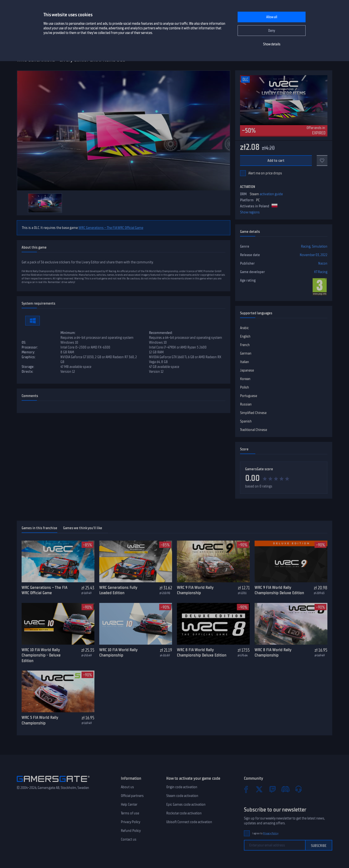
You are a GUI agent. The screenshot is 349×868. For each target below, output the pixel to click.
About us (127, 787)
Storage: (28, 367)
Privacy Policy (131, 822)
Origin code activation (182, 787)
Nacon (323, 263)
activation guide (271, 194)
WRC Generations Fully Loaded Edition (118, 590)
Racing (306, 246)
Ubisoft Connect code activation (189, 822)
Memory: (28, 352)
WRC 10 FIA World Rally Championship (118, 653)
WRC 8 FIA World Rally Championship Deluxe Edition (202, 653)
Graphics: (29, 357)
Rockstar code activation (184, 813)
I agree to (265, 833)
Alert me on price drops (265, 173)
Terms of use (130, 813)
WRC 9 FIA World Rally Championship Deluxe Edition (279, 590)
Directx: (27, 372)
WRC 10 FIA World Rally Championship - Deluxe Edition (41, 655)
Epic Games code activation (186, 804)
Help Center (129, 804)
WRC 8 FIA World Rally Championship (273, 653)
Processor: (30, 347)
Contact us (129, 839)
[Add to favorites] (322, 161)
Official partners (132, 796)
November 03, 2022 (314, 255)
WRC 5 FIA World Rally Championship (40, 720)
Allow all (272, 17)
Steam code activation (182, 796)
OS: (24, 342)
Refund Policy (131, 831)
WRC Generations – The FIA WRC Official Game (111, 228)
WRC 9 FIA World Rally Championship (195, 590)
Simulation (320, 246)
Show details (272, 44)
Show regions (250, 212)
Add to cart (276, 161)
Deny (272, 31)
